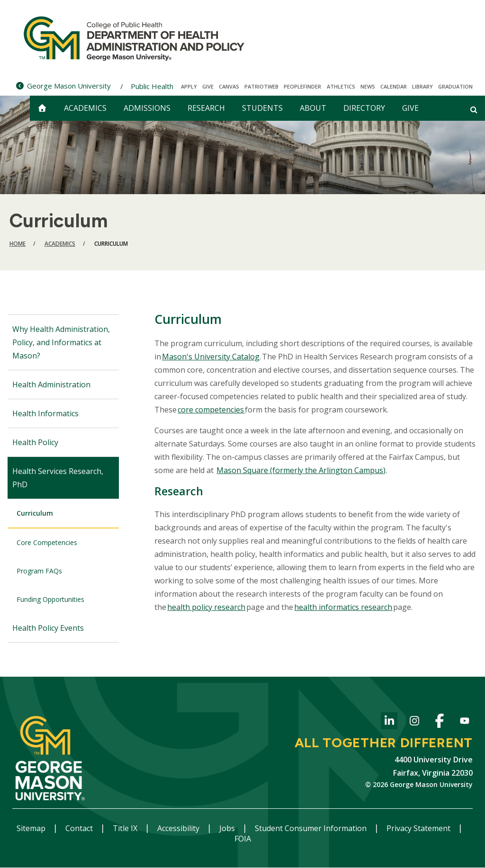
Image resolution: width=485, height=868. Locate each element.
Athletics (341, 86)
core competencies (211, 410)
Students (262, 108)
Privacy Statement (419, 828)
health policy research (206, 607)
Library (422, 86)
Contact (80, 828)
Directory (364, 108)
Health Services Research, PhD (58, 478)
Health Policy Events (48, 628)
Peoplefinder (302, 86)
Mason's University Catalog (211, 357)
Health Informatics (45, 413)
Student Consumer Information (312, 828)
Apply (189, 86)
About (313, 108)
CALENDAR (394, 86)
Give (208, 86)
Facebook (439, 722)
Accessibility (179, 828)
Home (18, 244)
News (368, 86)
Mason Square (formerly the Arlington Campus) (301, 470)
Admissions (147, 108)
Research (206, 108)
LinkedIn (389, 722)
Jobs (228, 828)
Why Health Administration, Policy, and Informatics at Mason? (61, 342)
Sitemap (32, 828)
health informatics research (343, 607)
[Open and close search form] (474, 109)
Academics (85, 108)
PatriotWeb (261, 86)
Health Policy (35, 442)
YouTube (464, 722)
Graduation (455, 86)
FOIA (243, 839)
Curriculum (35, 513)
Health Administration (51, 385)
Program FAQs (39, 571)
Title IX (126, 828)
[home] (42, 108)
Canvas (229, 86)
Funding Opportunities (50, 599)
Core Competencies (47, 542)
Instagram (414, 722)
